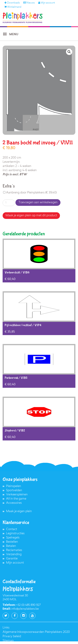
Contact (12, 529)
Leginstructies (15, 533)
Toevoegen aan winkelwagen (38, 202)
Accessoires (14, 503)
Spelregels (13, 538)
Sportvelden (14, 490)
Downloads (12, 3)
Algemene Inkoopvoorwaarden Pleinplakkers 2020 (36, 632)
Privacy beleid (12, 636)
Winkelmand (13, 7)
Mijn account (47, 3)
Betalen (11, 546)
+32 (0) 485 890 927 (28, 605)
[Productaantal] (9, 203)
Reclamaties (14, 550)
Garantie (12, 559)
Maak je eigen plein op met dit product (31, 216)
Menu (10, 34)
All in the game (16, 499)
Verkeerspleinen (17, 495)
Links (6, 628)
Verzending (14, 554)
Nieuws (29, 3)
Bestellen (12, 542)
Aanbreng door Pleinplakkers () (30, 193)
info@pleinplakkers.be (25, 609)
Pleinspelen (14, 486)
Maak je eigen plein (19, 511)
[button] (69, 52)
